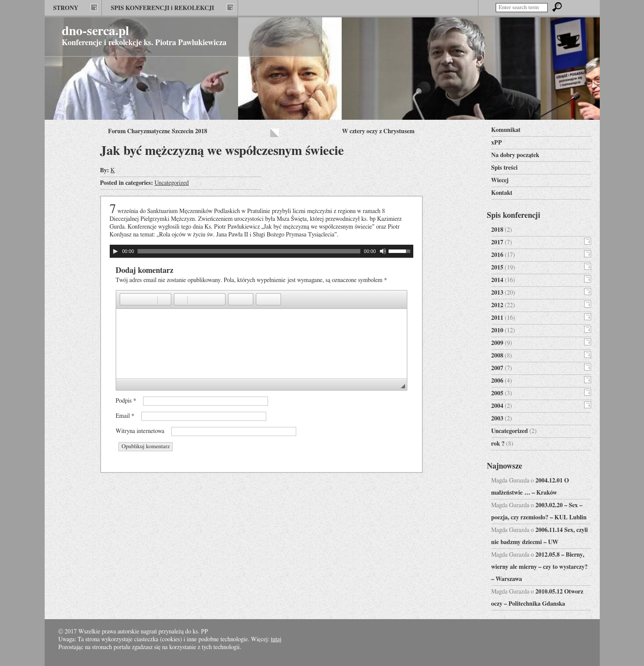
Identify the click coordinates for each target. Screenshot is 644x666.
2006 (497, 381)
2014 (497, 280)
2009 (497, 343)
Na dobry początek (515, 155)
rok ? (498, 444)
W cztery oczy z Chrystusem (378, 131)
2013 (497, 293)
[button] (126, 299)
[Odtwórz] (115, 251)
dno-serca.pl (96, 31)
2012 (497, 305)
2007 (497, 368)
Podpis (126, 401)
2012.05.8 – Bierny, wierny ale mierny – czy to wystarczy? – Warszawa (540, 567)
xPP (497, 143)
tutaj (276, 640)
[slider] (249, 251)
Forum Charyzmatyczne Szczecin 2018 (158, 131)
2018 (497, 230)
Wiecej (500, 180)
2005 (497, 394)
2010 (497, 331)
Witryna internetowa (140, 431)
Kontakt (502, 193)
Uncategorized (172, 183)
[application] (262, 251)
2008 (497, 356)
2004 (497, 406)
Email (125, 416)
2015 (497, 268)
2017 (497, 243)
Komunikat (506, 130)
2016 (497, 255)
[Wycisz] (383, 251)
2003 (497, 419)
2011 (497, 318)
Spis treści (505, 168)
